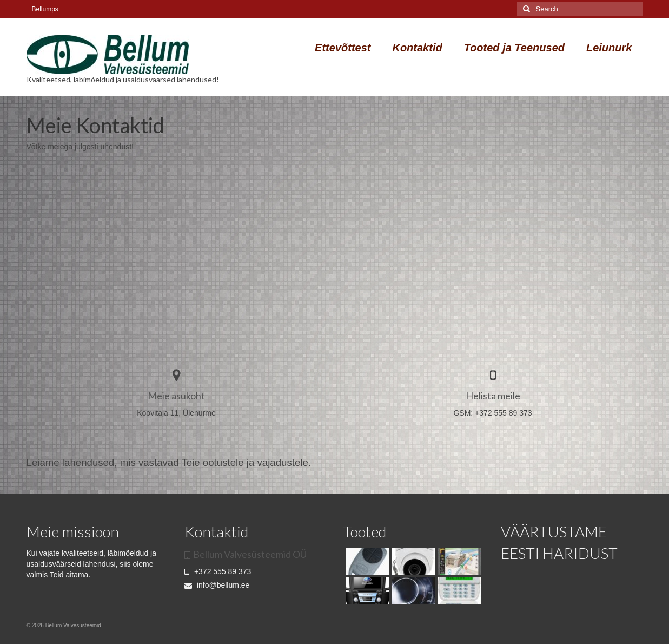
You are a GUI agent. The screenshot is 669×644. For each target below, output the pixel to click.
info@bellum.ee (217, 585)
